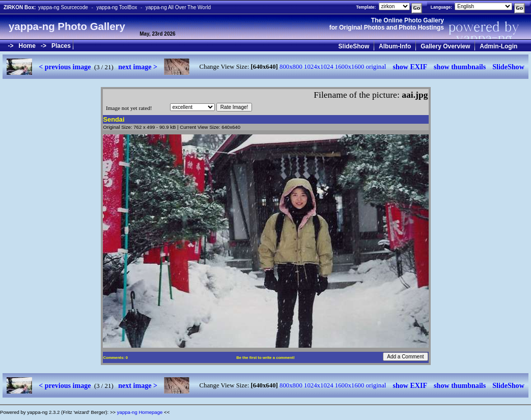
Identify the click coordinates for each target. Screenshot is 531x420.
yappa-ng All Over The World (178, 7)
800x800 (291, 67)
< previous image (65, 67)
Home (27, 46)
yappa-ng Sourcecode (63, 7)
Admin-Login (498, 46)
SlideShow (354, 46)
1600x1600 (350, 67)
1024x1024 (319, 67)
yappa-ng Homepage (140, 412)
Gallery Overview (445, 46)
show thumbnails (460, 67)
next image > (138, 67)
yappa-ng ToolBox (117, 7)
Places (61, 46)
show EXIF (410, 67)
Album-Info (395, 46)
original (376, 67)
